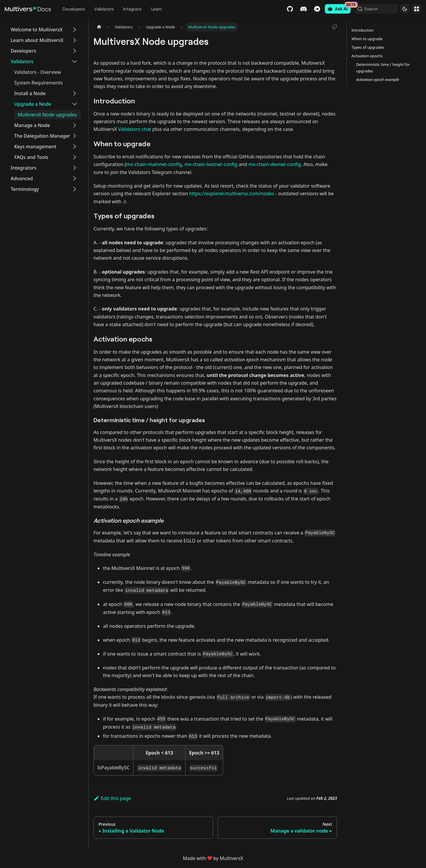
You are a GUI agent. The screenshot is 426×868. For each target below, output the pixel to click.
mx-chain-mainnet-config (154, 164)
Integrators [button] (24, 168)
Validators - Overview (38, 72)
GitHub (273, 9)
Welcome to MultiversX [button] (37, 30)
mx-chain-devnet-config (275, 164)
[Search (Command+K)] (368, 9)
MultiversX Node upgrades (47, 115)
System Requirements (38, 83)
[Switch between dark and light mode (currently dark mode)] (405, 9)
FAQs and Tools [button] (31, 157)
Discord (287, 9)
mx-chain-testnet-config (211, 164)
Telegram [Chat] (300, 9)
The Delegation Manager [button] (42, 136)
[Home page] (99, 27)
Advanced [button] (22, 178)
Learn (156, 9)
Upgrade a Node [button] (33, 104)
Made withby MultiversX (213, 858)
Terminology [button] (25, 189)
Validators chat (135, 129)
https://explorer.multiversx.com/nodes (232, 194)
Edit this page (112, 798)
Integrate (132, 9)
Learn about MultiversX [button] (37, 40)
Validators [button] (22, 61)
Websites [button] (417, 9)
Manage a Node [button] (32, 125)
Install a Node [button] (30, 93)
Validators (104, 9)
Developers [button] (23, 51)
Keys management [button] (35, 147)
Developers (74, 9)
